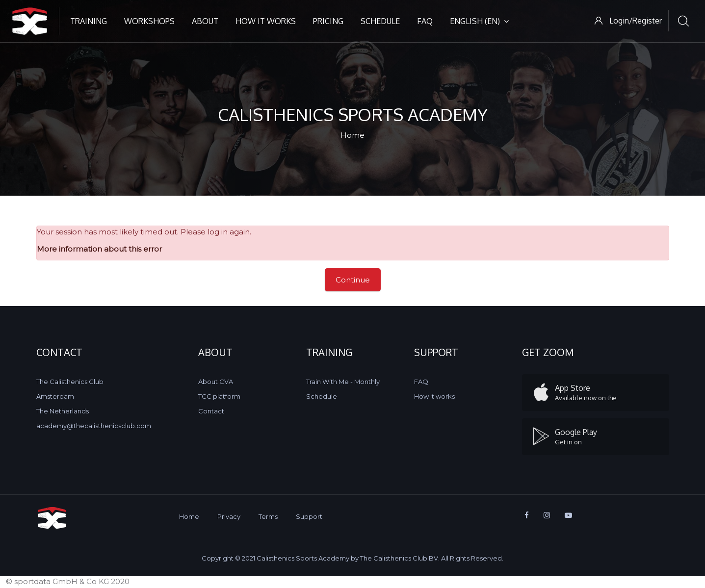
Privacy (229, 516)
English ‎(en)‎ (479, 21)
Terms (268, 516)
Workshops (149, 21)
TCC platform (219, 396)
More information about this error (99, 249)
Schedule (380, 21)
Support (309, 516)
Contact (211, 411)
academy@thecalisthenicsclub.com (94, 426)
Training (89, 21)
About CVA (216, 382)
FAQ (425, 21)
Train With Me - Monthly (343, 382)
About (205, 21)
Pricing (328, 21)
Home (352, 135)
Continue (353, 280)
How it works (266, 21)
